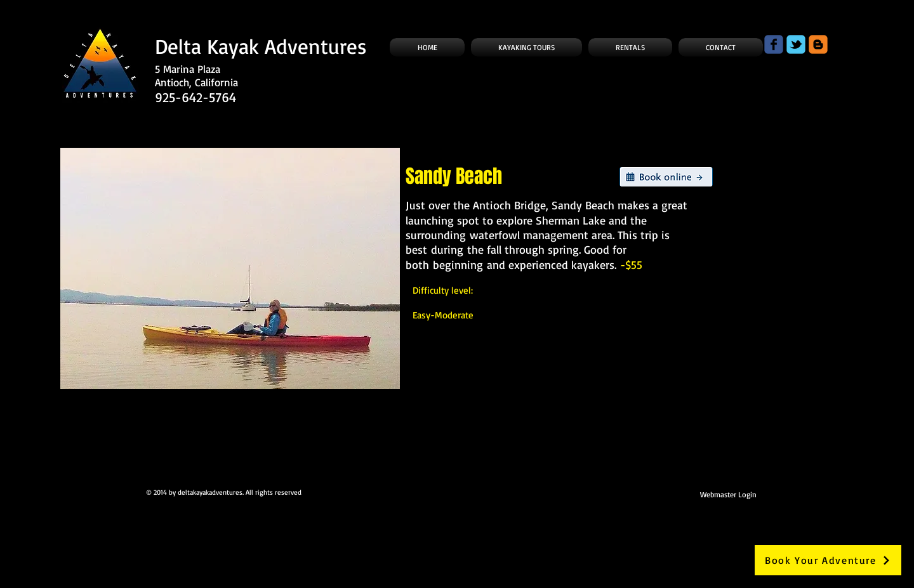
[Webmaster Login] (728, 494)
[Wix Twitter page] (796, 44)
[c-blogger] (818, 44)
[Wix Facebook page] (774, 44)
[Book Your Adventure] (828, 560)
